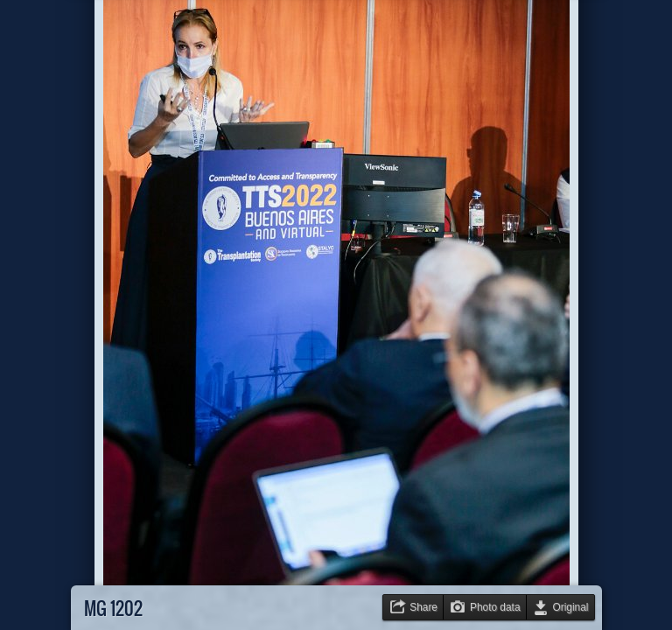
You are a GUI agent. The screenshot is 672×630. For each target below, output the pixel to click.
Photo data (495, 607)
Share (423, 607)
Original (571, 607)
